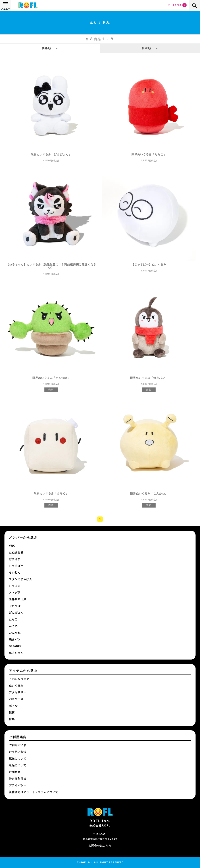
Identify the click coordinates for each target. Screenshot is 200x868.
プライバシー (18, 785)
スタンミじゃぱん (21, 579)
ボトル (13, 706)
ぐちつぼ (15, 606)
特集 (12, 719)
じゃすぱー (16, 566)
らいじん (15, 572)
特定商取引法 (18, 779)
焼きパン (15, 639)
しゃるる (15, 586)
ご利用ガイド (18, 745)
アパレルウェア (19, 679)
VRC (12, 546)
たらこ (13, 619)
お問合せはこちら (100, 846)
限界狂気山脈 (18, 599)
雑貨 (12, 712)
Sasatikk (15, 646)
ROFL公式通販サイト (28, 6)
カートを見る (177, 5)
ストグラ (15, 593)
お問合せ (15, 772)
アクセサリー (18, 692)
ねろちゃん (16, 653)
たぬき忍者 (16, 552)
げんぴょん (16, 613)
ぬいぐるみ (16, 686)
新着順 (147, 48)
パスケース (16, 699)
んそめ (13, 626)
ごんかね (15, 633)
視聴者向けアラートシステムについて (34, 792)
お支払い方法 (18, 752)
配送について (18, 759)
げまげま (15, 559)
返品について (18, 765)
